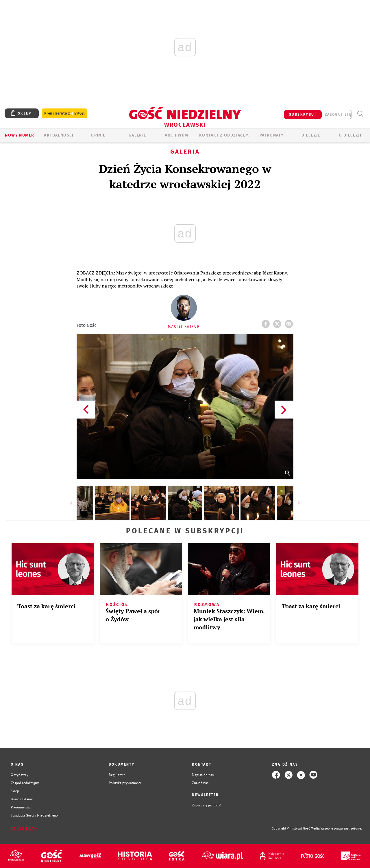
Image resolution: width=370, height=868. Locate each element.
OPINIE (98, 135)
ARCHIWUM (176, 135)
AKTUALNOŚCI (59, 135)
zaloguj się (338, 115)
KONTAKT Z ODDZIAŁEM (224, 135)
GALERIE (137, 135)
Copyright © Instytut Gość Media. (296, 829)
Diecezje (311, 135)
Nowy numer (20, 135)
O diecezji (350, 135)
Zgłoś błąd (24, 829)
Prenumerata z (64, 114)
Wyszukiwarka (360, 114)
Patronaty (272, 135)
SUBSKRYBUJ (303, 115)
